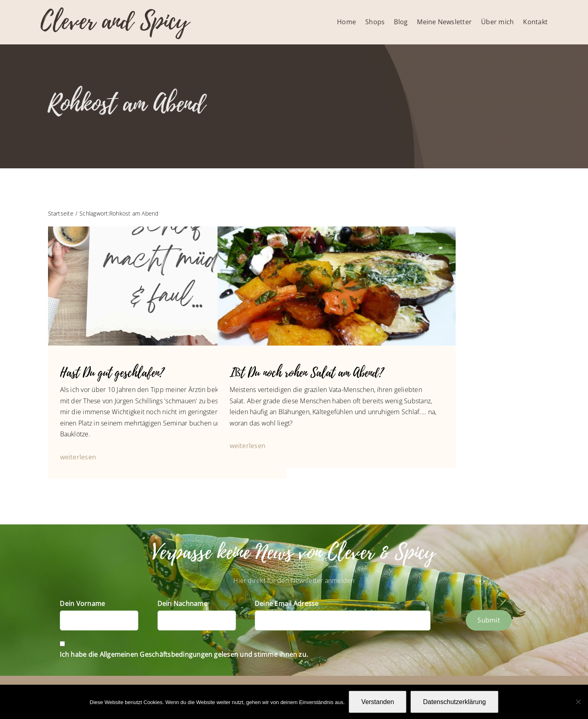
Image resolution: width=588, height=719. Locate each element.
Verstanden (378, 702)
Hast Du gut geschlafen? (112, 373)
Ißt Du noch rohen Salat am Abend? (307, 373)
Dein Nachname (182, 604)
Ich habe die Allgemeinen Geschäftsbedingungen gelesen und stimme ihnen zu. (184, 654)
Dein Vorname (82, 604)
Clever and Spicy (115, 21)
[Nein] (578, 702)
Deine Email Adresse (287, 604)
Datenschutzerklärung (454, 702)
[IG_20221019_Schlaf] (167, 230)
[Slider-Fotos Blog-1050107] (337, 230)
